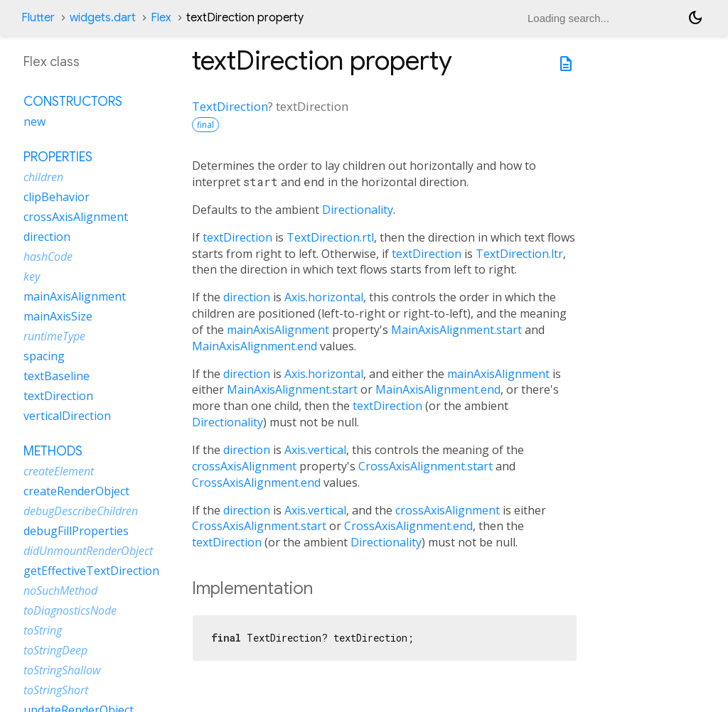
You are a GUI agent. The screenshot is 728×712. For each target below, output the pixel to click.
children (43, 177)
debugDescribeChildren (81, 511)
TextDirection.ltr (519, 254)
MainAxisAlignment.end (255, 346)
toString (43, 630)
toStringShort (56, 690)
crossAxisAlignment (244, 466)
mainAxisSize (58, 316)
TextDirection (230, 106)
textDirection (237, 237)
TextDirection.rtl (330, 237)
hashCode (48, 257)
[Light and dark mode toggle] (695, 18)
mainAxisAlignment (278, 330)
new (34, 122)
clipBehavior (57, 197)
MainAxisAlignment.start (456, 330)
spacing (44, 356)
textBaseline (57, 376)
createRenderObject (76, 491)
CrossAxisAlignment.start (425, 466)
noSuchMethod (60, 590)
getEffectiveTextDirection (91, 571)
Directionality (358, 210)
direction (247, 297)
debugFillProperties (76, 531)
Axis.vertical (315, 450)
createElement (59, 471)
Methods (53, 451)
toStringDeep (55, 650)
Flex (161, 18)
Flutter (38, 18)
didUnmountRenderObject (88, 551)
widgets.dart (103, 18)
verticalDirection (67, 416)
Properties (58, 157)
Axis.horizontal (324, 297)
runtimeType (54, 336)
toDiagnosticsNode (70, 610)
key (32, 276)
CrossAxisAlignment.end (256, 482)
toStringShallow (62, 670)
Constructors (73, 102)
